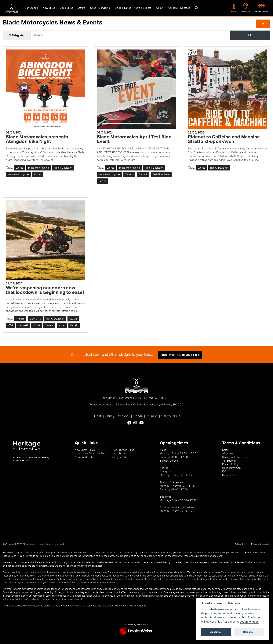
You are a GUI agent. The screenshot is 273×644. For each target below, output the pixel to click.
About (159, 8)
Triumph (152, 416)
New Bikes (48, 8)
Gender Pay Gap (232, 468)
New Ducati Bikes (85, 450)
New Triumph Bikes (123, 450)
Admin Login (241, 544)
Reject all (249, 632)
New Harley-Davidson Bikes (91, 454)
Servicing (104, 8)
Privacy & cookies (261, 544)
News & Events (142, 8)
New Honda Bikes (85, 457)
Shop (92, 8)
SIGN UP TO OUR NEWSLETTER (180, 355)
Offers (81, 8)
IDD (224, 472)
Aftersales (228, 454)
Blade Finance (122, 8)
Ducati (97, 416)
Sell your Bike (171, 416)
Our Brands (31, 8)
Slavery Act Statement (235, 457)
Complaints (229, 475)
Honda (138, 416)
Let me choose (249, 622)
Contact (184, 8)
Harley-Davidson (118, 416)
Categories (17, 35)
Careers (172, 8)
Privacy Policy (230, 464)
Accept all (216, 632)
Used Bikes (66, 8)
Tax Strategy (229, 461)
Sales (225, 450)
